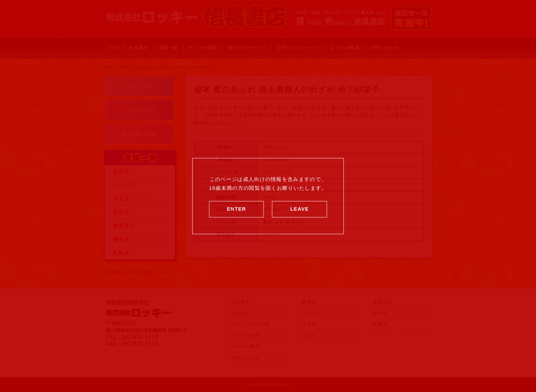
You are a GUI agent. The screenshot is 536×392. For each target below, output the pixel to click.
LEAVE (299, 209)
